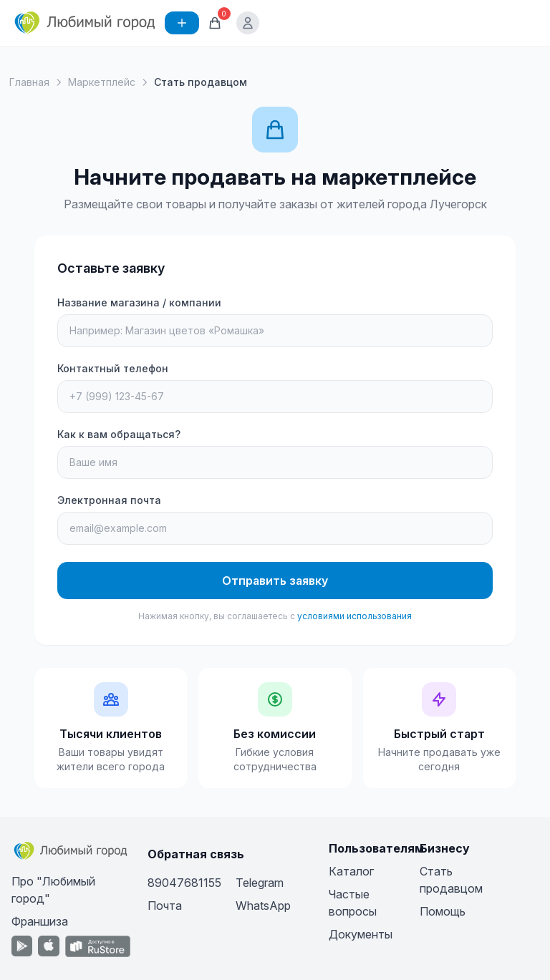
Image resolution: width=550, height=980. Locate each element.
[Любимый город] (85, 23)
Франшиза (40, 921)
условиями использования (354, 616)
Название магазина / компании (139, 302)
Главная (29, 82)
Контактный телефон (113, 368)
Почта (165, 906)
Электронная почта (109, 500)
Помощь (443, 911)
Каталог (351, 871)
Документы (361, 934)
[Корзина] (215, 23)
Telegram (260, 883)
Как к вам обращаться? (119, 434)
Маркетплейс (102, 82)
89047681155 (184, 883)
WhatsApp (263, 906)
